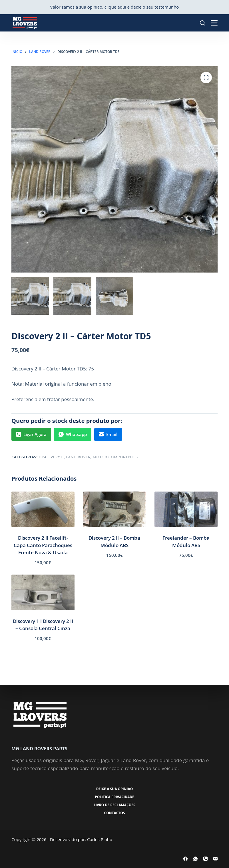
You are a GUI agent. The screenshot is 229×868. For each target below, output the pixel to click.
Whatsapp (73, 434)
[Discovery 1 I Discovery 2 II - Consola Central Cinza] (43, 592)
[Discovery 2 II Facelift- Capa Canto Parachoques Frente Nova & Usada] (43, 509)
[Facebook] (185, 859)
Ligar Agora (31, 434)
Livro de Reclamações (114, 805)
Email (108, 434)
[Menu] (214, 23)
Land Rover (78, 457)
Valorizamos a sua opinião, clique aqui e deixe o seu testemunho (115, 7)
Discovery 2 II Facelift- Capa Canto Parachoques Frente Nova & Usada (43, 545)
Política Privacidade (114, 797)
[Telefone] (205, 859)
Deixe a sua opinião (115, 789)
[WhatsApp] (195, 859)
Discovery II (51, 457)
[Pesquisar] (202, 23)
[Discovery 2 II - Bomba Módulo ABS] (115, 509)
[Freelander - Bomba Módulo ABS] (186, 509)
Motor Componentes (115, 457)
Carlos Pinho (100, 839)
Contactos (115, 813)
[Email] (215, 859)
